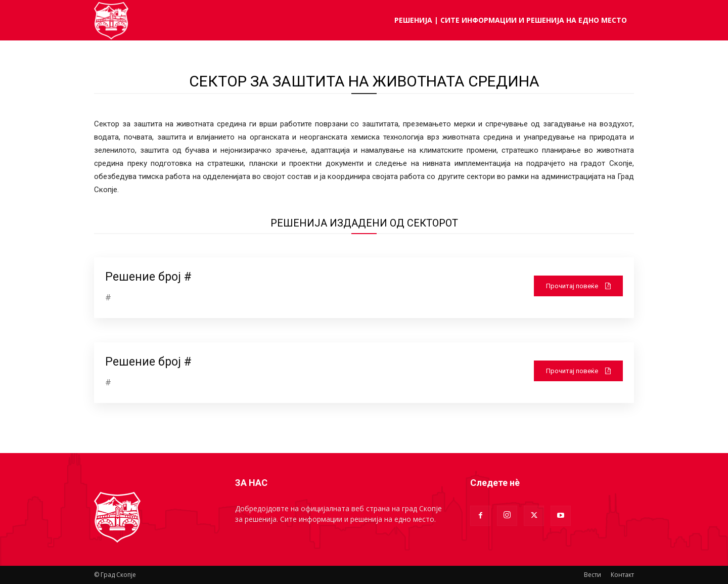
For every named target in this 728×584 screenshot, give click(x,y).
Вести (593, 575)
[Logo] (111, 20)
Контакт (622, 575)
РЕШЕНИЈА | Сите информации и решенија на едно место (511, 20)
